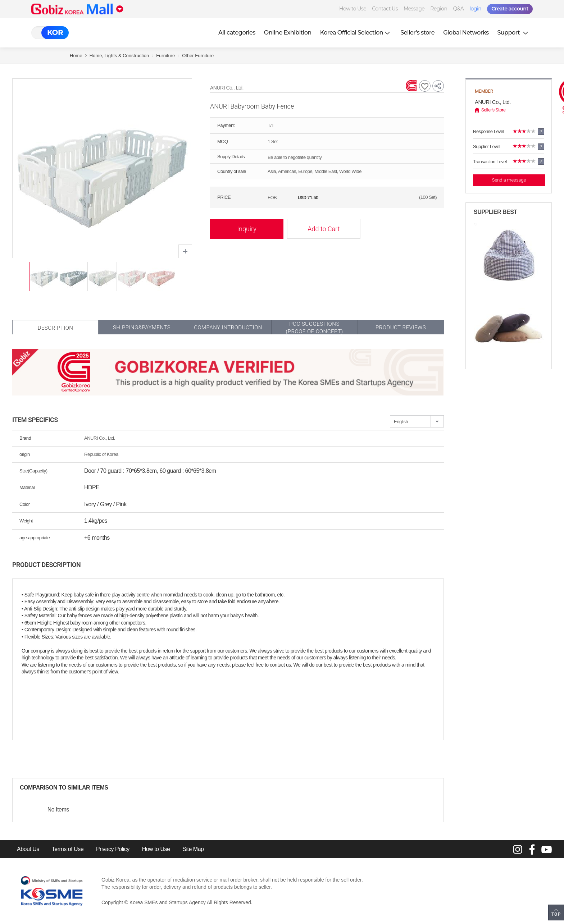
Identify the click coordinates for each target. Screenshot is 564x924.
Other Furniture (198, 56)
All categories (237, 33)
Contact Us (385, 9)
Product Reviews (401, 328)
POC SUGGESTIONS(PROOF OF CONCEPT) (314, 328)
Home (76, 56)
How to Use (353, 9)
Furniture (165, 56)
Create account (510, 9)
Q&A (458, 9)
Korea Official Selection (356, 33)
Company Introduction (228, 328)
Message (414, 9)
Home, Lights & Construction (119, 56)
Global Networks (466, 33)
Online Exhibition (288, 33)
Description (55, 328)
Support (513, 33)
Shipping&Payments (142, 328)
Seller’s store (417, 33)
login (475, 9)
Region (439, 9)
